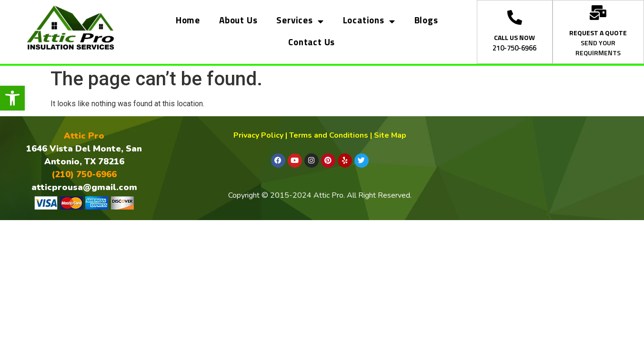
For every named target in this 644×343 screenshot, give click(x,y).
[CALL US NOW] (515, 17)
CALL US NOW (514, 38)
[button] (12, 98)
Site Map (390, 135)
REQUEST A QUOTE (598, 33)
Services (300, 21)
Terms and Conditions (329, 135)
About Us (238, 21)
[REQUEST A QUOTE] (598, 13)
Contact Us (312, 43)
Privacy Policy (258, 135)
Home (188, 21)
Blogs (426, 21)
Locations (369, 21)
